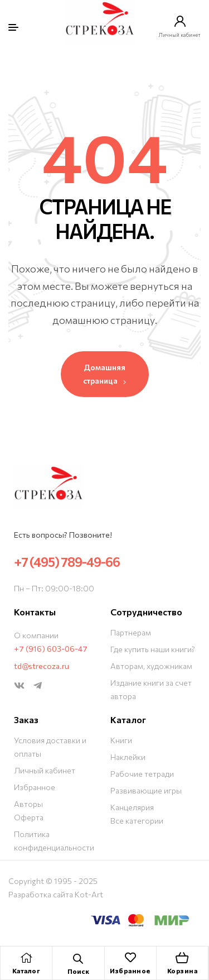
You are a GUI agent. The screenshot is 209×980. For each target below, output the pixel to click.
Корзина (183, 971)
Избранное (130, 971)
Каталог (26, 971)
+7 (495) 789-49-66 (67, 562)
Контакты (35, 612)
